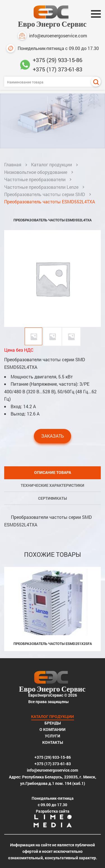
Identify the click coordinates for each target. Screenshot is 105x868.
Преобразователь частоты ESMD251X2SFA (53, 644)
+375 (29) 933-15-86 (58, 60)
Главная (13, 164)
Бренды (53, 723)
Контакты (53, 742)
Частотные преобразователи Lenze (41, 187)
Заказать (53, 436)
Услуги (53, 736)
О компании (53, 729)
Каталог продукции (52, 164)
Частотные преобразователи (35, 179)
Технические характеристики (53, 485)
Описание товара (53, 472)
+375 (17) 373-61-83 (58, 69)
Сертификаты (53, 498)
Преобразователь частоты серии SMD (45, 194)
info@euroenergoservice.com (53, 36)
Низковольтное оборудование (36, 172)
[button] (96, 278)
